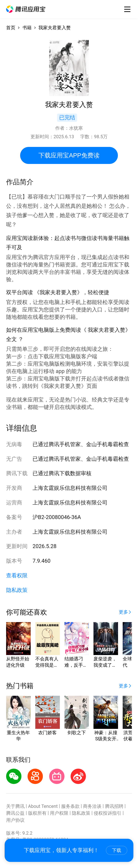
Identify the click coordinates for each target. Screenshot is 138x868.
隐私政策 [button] (17, 590)
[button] (26, 9)
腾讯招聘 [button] (114, 806)
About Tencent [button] (43, 806)
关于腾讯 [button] (15, 806)
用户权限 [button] (59, 813)
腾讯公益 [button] (15, 813)
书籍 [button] (27, 28)
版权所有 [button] (37, 813)
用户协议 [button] (15, 820)
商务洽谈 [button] (92, 806)
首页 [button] (11, 28)
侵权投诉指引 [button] (108, 813)
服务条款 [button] (70, 806)
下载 (117, 850)
